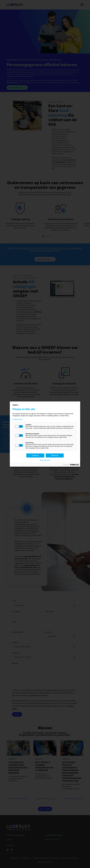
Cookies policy (17, 419)
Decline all (55, 455)
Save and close (45, 460)
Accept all (35, 455)
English (16, 405)
